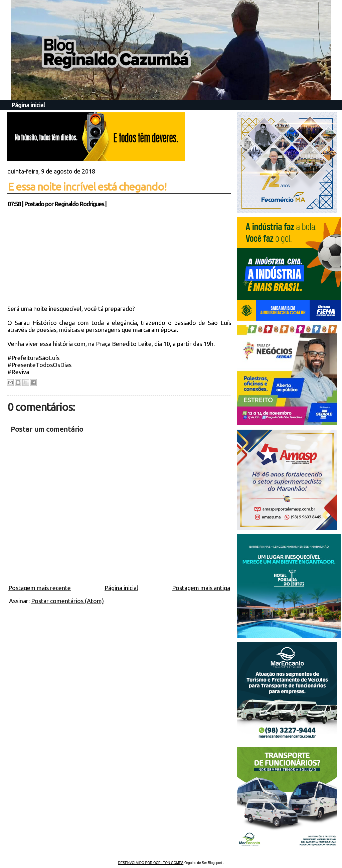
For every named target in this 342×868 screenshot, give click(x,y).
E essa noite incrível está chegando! (87, 187)
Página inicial (28, 105)
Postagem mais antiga (201, 588)
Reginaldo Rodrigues (79, 204)
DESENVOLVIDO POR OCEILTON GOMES (151, 863)
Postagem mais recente (40, 588)
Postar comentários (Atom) (67, 601)
